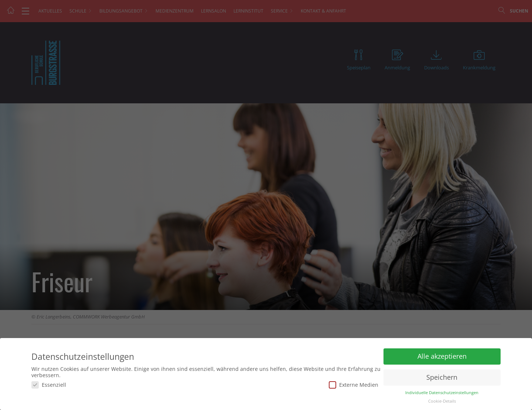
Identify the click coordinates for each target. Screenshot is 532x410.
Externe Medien (354, 385)
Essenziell (49, 385)
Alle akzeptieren (442, 356)
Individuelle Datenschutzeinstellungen (442, 393)
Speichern (442, 377)
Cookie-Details (442, 401)
